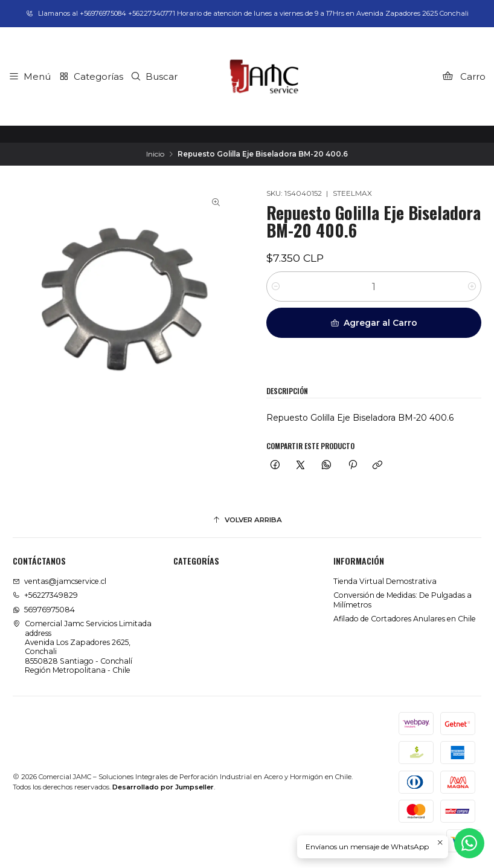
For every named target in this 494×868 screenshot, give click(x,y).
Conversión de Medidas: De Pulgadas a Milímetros (403, 600)
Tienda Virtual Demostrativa (385, 581)
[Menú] (30, 76)
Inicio (155, 154)
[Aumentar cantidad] (472, 287)
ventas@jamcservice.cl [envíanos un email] (59, 581)
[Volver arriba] (247, 520)
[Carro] (464, 76)
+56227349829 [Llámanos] (45, 595)
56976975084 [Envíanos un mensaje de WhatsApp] (44, 610)
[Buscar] (154, 76)
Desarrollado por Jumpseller (163, 787)
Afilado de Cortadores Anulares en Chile (405, 619)
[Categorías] (91, 76)
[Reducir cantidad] (276, 287)
